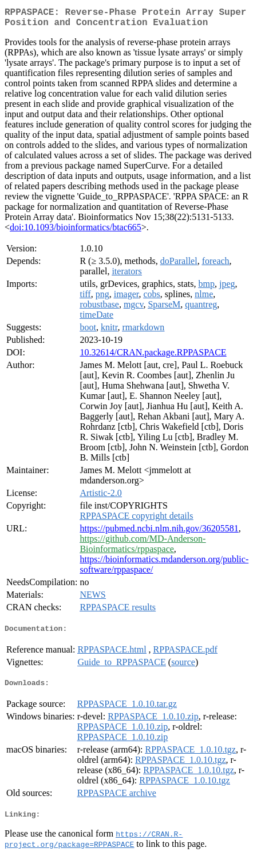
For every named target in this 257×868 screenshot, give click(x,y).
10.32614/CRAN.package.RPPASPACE (153, 357)
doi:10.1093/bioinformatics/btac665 (76, 232)
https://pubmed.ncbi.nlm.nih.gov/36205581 (159, 533)
